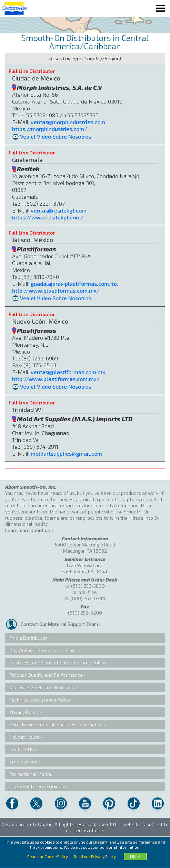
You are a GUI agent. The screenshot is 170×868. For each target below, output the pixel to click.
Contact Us (22, 749)
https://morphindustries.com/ (49, 129)
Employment (24, 762)
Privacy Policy (24, 712)
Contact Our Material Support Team (59, 624)
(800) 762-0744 (88, 598)
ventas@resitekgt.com (59, 210)
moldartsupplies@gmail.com (66, 453)
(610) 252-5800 (88, 586)
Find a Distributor (28, 638)
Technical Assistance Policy (40, 700)
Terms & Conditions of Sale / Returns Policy (57, 663)
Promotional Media (30, 774)
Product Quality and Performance (46, 675)
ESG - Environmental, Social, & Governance (56, 724)
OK (133, 856)
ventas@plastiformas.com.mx (68, 372)
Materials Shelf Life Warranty (42, 687)
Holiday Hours (24, 737)
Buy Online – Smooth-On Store (43, 650)
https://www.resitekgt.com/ (48, 217)
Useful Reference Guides (37, 786)
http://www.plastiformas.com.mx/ (56, 290)
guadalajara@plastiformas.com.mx (74, 284)
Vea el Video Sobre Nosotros (56, 136)
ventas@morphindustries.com (68, 122)
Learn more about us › (29, 530)
